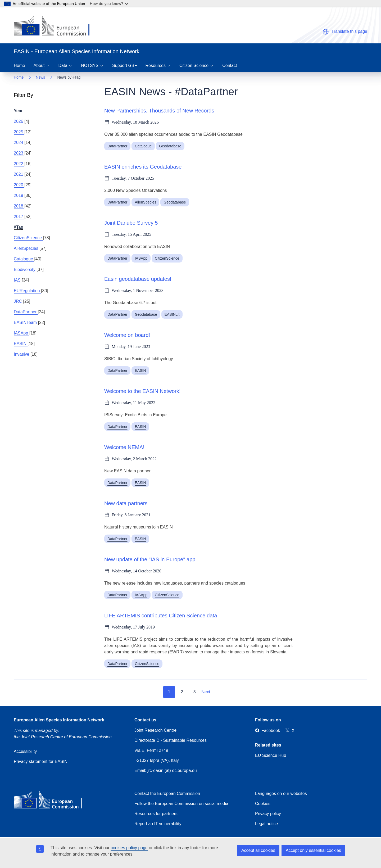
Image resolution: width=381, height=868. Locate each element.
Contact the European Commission (167, 794)
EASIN (21, 344)
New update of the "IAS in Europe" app (150, 559)
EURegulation (27, 291)
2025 (19, 132)
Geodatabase (170, 146)
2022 (19, 164)
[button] (326, 32)
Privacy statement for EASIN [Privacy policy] (41, 761)
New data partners (126, 503)
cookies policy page (129, 848)
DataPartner (26, 312)
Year (18, 111)
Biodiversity (25, 270)
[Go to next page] (209, 692)
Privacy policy (268, 814)
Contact (230, 65)
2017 (19, 217)
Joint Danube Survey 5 (131, 223)
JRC (19, 301)
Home (19, 65)
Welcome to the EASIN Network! (142, 391)
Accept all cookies (258, 850)
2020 (19, 185)
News (40, 77)
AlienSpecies (27, 248)
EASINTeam (26, 322)
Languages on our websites (281, 794)
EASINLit (172, 314)
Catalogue (24, 259)
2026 (19, 121)
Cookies (263, 804)
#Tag (19, 227)
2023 (19, 153)
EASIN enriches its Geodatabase (143, 167)
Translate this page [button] (349, 31)
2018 (19, 206)
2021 (19, 174)
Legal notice (266, 824)
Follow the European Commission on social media (181, 804)
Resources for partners (156, 814)
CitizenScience (28, 238)
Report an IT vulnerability (158, 824)
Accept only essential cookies (313, 850)
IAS (18, 280)
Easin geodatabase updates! (138, 279)
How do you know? (109, 4)
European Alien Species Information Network (59, 720)
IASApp (22, 333)
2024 (19, 143)
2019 (19, 195)
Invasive (22, 354)
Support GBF (124, 65)
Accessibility (25, 751)
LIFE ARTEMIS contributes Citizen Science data (161, 616)
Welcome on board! (127, 335)
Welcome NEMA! (124, 447)
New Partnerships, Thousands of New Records (159, 111)
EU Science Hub (271, 755)
